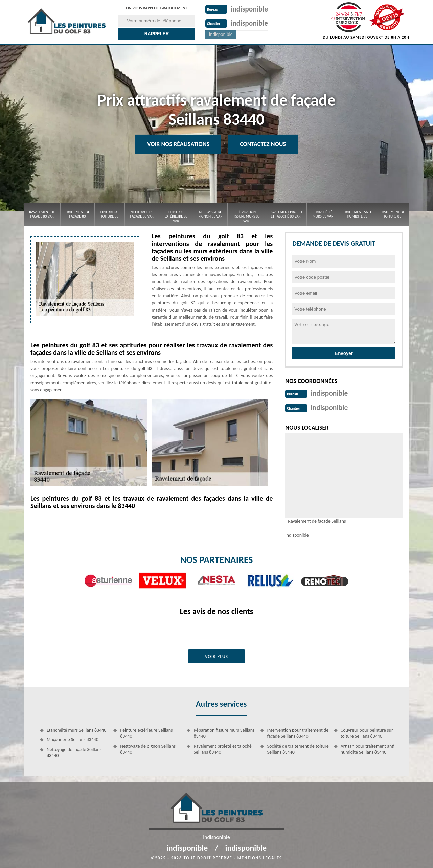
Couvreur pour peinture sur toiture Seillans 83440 (367, 732)
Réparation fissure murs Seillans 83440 (224, 732)
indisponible (253, 8)
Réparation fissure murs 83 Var (246, 216)
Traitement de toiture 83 (392, 214)
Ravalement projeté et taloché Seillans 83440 (222, 748)
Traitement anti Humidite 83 (357, 214)
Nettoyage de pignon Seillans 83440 (148, 748)
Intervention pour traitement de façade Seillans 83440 (298, 732)
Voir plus (217, 655)
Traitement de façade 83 (77, 214)
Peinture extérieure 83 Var (176, 216)
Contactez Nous (263, 144)
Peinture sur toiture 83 (109, 214)
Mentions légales (260, 856)
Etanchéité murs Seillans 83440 (76, 729)
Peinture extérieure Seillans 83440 (146, 732)
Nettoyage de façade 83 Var (142, 214)
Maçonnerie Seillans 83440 (73, 738)
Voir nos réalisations (178, 144)
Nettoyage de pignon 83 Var (210, 214)
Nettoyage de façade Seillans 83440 (74, 751)
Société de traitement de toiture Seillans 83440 (298, 748)
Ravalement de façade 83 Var (42, 214)
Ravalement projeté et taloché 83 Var (286, 214)
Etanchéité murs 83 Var (323, 214)
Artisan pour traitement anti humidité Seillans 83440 (368, 748)
